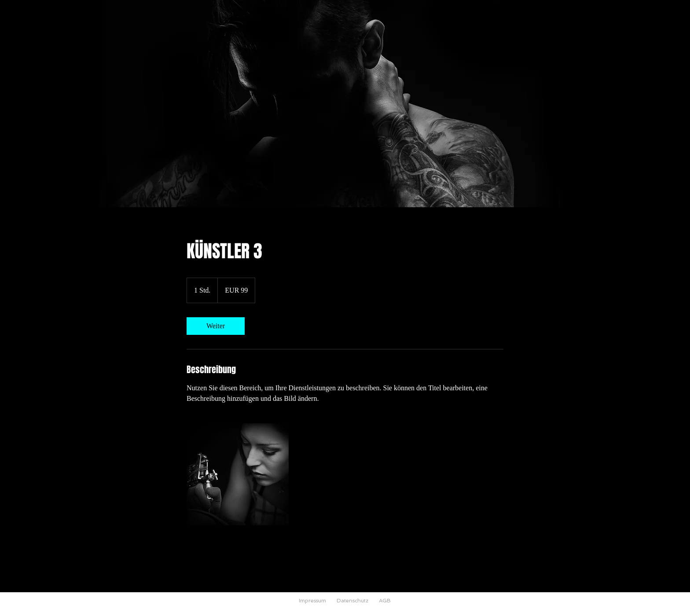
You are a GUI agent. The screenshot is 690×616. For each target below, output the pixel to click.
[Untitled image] (238, 474)
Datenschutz (352, 601)
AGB (385, 601)
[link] (216, 326)
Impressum (312, 601)
